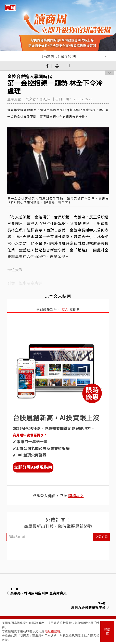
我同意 (107, 631)
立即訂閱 (101, 537)
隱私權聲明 (53, 631)
